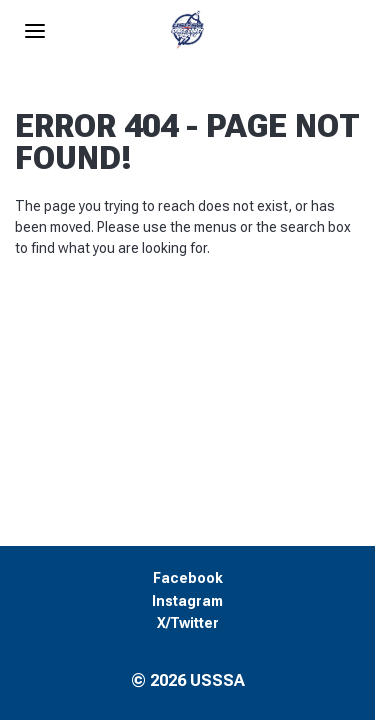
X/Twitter (188, 623)
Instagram (187, 601)
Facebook (188, 578)
